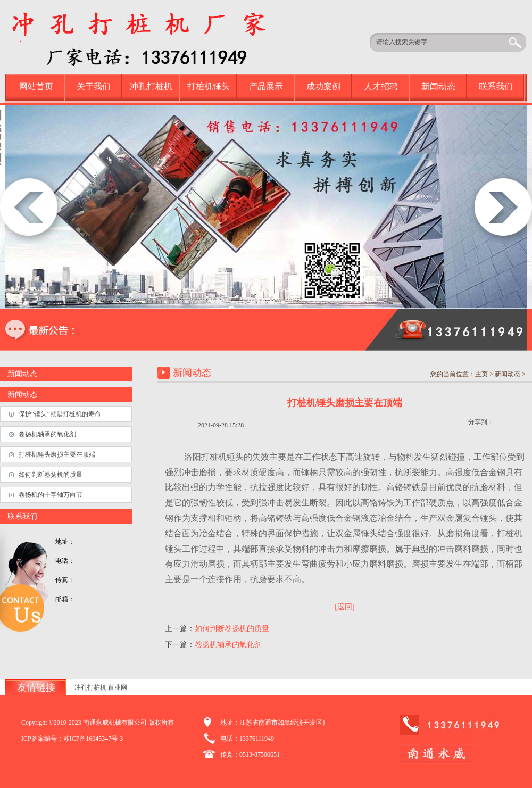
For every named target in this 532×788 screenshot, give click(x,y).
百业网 (118, 687)
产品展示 (266, 86)
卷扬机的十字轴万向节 (51, 495)
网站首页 (36, 86)
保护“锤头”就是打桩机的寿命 (60, 414)
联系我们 (496, 86)
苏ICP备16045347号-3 (93, 739)
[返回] (344, 607)
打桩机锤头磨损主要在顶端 (57, 454)
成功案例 (323, 86)
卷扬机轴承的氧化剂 (228, 645)
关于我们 (94, 86)
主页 (481, 374)
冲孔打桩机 (151, 86)
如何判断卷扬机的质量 (232, 629)
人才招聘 (381, 86)
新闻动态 (438, 86)
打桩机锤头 (209, 86)
